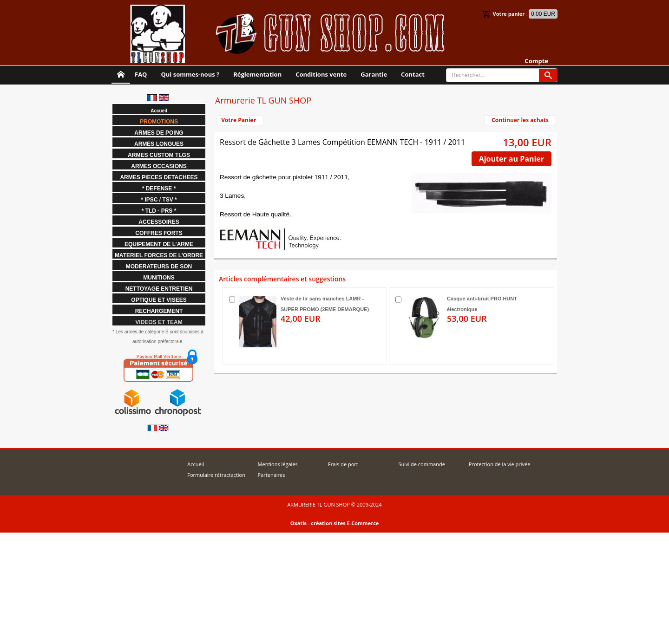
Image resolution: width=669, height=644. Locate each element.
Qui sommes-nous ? (190, 74)
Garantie (374, 74)
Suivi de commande (421, 464)
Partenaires (272, 475)
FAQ (141, 74)
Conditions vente (321, 74)
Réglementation (257, 74)
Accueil (196, 464)
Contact (413, 74)
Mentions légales (278, 464)
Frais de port (343, 464)
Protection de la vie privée (500, 464)
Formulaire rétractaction (216, 475)
